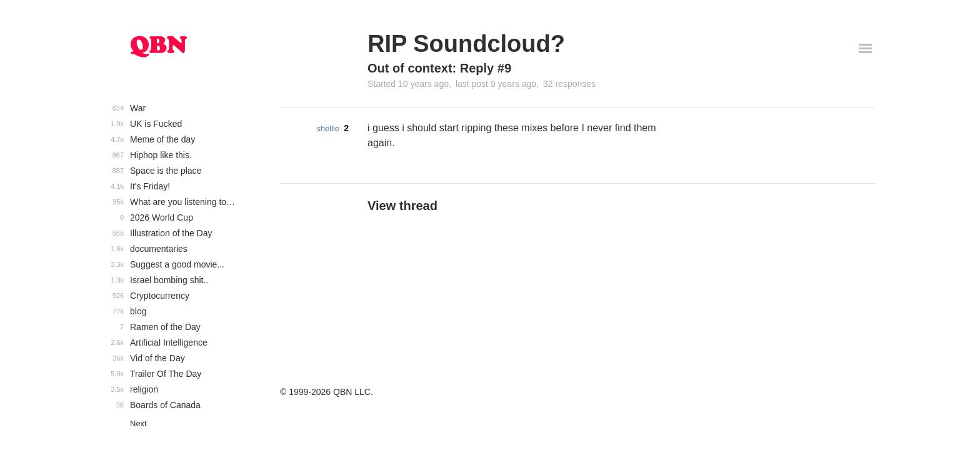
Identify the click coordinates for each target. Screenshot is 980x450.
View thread (402, 206)
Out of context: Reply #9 (439, 68)
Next (138, 423)
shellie (328, 128)
